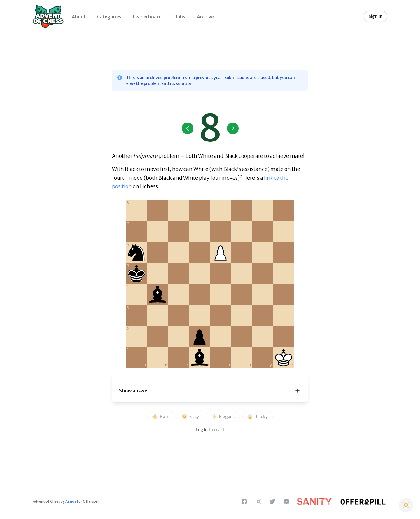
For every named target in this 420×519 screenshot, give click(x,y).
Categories (109, 17)
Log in (202, 430)
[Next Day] (233, 128)
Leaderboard (147, 17)
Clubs (179, 17)
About (79, 17)
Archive (205, 17)
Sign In (376, 16)
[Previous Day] (188, 128)
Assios (71, 501)
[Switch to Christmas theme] (406, 505)
